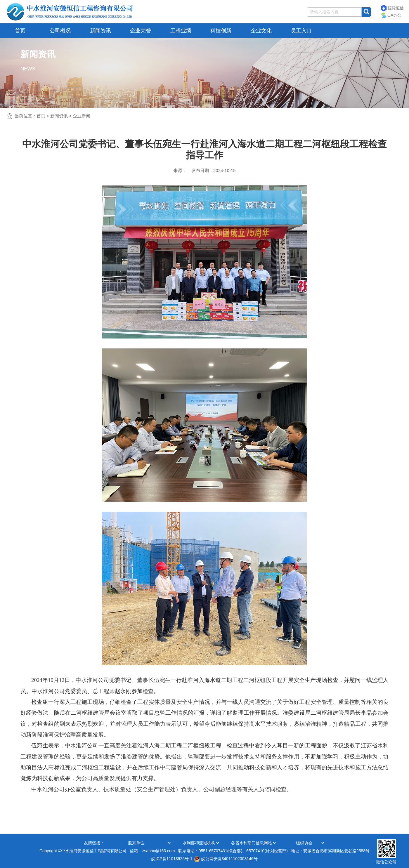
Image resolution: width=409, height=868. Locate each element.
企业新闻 (82, 116)
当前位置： (52, 116)
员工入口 (301, 31)
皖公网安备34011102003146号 (226, 859)
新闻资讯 (100, 31)
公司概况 (60, 31)
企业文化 (261, 31)
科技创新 (221, 31)
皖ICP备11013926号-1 (172, 859)
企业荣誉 (141, 31)
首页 (20, 31)
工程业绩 (181, 31)
